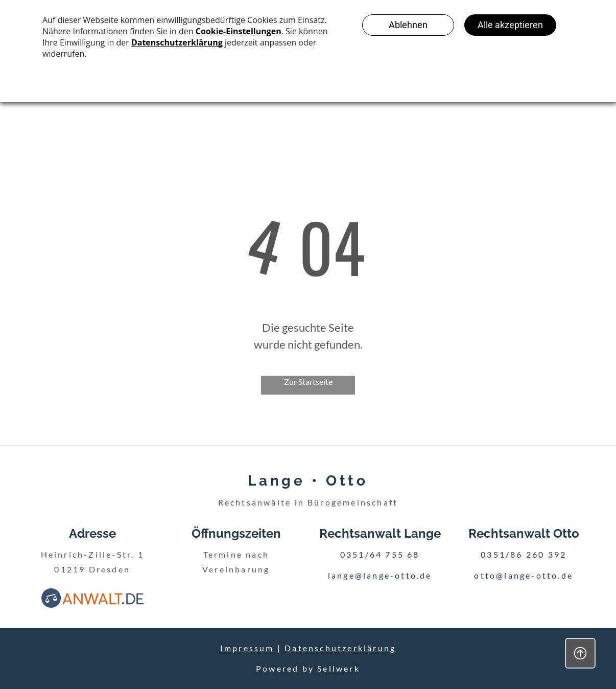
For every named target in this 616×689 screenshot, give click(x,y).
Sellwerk (339, 668)
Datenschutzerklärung (340, 648)
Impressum (247, 648)
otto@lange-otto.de (524, 575)
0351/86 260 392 (524, 554)
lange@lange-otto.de (380, 575)
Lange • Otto (308, 481)
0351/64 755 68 (380, 554)
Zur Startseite (308, 382)
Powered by (285, 668)
